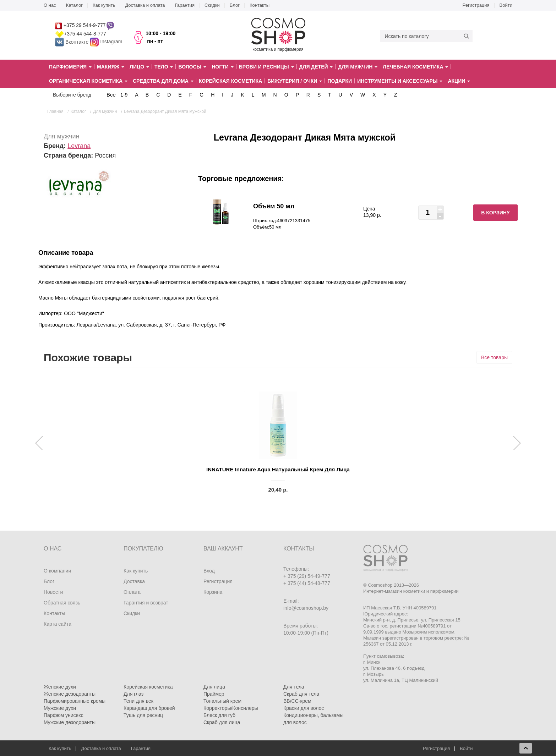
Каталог (74, 5)
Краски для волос (304, 708)
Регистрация (476, 5)
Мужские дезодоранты (70, 722)
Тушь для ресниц (143, 715)
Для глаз (133, 694)
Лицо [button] (139, 67)
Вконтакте (72, 42)
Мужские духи (60, 708)
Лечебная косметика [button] (415, 67)
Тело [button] (164, 67)
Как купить (104, 5)
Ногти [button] (222, 67)
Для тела (294, 687)
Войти (506, 5)
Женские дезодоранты (70, 694)
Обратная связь (62, 603)
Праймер (214, 694)
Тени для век (138, 701)
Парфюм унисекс (64, 715)
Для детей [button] (316, 67)
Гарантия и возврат (146, 603)
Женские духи (60, 687)
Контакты (260, 5)
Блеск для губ (219, 715)
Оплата (132, 592)
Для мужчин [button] (358, 67)
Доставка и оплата (145, 5)
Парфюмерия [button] (70, 67)
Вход (209, 571)
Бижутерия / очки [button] (295, 81)
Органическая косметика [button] (88, 81)
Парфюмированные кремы (75, 701)
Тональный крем (222, 701)
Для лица (214, 687)
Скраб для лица (222, 722)
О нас (50, 5)
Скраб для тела (301, 694)
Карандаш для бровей (149, 708)
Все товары (494, 357)
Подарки (340, 81)
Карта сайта (58, 624)
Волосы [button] (192, 67)
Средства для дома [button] (163, 81)
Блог (235, 5)
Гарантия (185, 5)
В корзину (495, 213)
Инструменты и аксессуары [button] (400, 81)
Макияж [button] (111, 67)
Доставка (134, 581)
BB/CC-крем (297, 701)
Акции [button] (459, 81)
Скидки (212, 5)
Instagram (111, 42)
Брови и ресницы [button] (266, 67)
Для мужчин (61, 136)
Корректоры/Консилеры (231, 708)
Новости (53, 592)
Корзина (213, 592)
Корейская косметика (231, 81)
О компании (57, 571)
